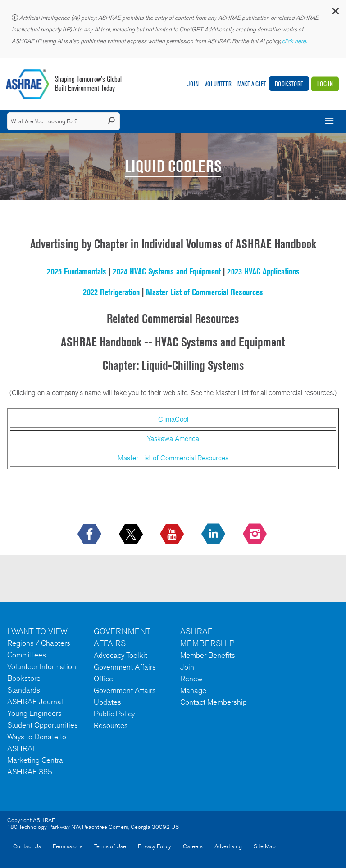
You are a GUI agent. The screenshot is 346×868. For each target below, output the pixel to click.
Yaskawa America (173, 438)
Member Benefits (208, 655)
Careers (193, 846)
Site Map (265, 846)
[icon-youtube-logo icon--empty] (173, 535)
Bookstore (289, 84)
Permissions (68, 846)
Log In (325, 84)
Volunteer (218, 84)
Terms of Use (110, 846)
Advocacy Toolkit (121, 655)
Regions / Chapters (39, 643)
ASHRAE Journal (35, 702)
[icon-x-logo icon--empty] (132, 535)
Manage (193, 690)
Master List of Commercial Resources (205, 292)
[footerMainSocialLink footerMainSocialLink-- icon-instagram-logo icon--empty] (256, 535)
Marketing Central (36, 760)
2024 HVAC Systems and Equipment (167, 271)
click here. (295, 41)
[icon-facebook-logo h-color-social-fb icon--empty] (90, 535)
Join (193, 84)
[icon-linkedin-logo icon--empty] (214, 535)
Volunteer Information (42, 666)
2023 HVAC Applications (263, 271)
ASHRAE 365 (30, 772)
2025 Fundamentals (77, 271)
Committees (27, 655)
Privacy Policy (155, 846)
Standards (24, 690)
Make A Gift (252, 84)
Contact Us (27, 846)
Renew (191, 679)
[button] (335, 13)
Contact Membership (214, 702)
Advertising (228, 846)
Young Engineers (34, 713)
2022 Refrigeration (111, 292)
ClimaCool (173, 419)
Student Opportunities (43, 725)
